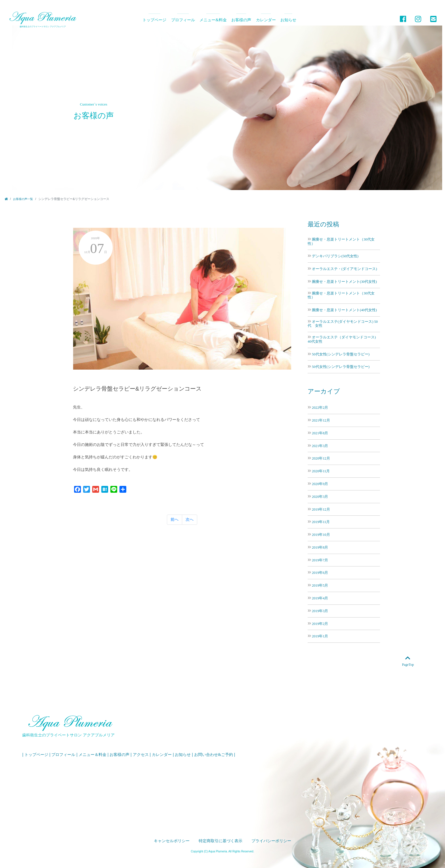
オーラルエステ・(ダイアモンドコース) (344, 269)
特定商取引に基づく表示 (221, 841)
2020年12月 (321, 458)
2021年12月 (321, 420)
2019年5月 (320, 585)
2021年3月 (320, 446)
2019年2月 (320, 624)
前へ (175, 526)
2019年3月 (320, 611)
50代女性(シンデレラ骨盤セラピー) (341, 354)
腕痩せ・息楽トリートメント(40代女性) (344, 310)
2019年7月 (320, 560)
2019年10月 (321, 535)
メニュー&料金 (213, 20)
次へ (190, 526)
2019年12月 (321, 509)
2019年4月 (320, 598)
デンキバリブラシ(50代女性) (335, 256)
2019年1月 (320, 636)
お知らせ (288, 20)
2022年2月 (320, 407)
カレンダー (266, 20)
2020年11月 (321, 471)
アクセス (141, 755)
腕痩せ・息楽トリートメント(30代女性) (344, 282)
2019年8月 (320, 547)
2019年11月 (321, 522)
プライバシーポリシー (271, 841)
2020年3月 (320, 497)
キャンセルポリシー (172, 841)
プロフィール (183, 20)
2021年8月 (320, 433)
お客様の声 (241, 20)
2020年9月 (320, 484)
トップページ (154, 20)
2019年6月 (320, 573)
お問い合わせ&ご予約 (214, 755)
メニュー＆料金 (93, 755)
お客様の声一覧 (23, 199)
